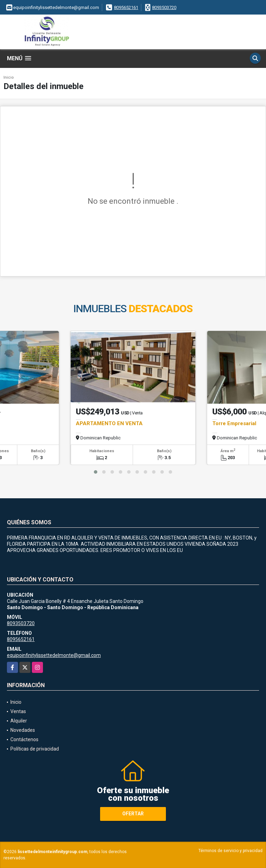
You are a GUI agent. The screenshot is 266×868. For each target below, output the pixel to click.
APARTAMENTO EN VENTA (109, 423)
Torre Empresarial (234, 423)
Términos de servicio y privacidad (230, 851)
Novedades (23, 730)
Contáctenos (24, 739)
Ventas (18, 711)
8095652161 (126, 7)
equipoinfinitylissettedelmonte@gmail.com (54, 655)
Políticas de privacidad (35, 749)
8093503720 (164, 7)
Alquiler (19, 721)
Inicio (9, 77)
